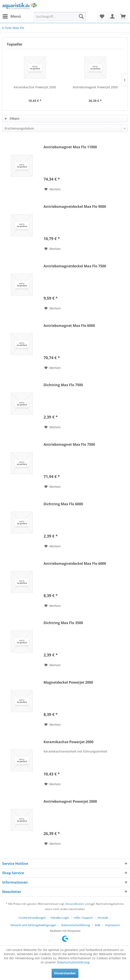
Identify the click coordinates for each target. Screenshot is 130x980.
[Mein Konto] (112, 16)
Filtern (12, 119)
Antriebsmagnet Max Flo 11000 (70, 147)
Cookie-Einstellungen (32, 918)
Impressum (112, 925)
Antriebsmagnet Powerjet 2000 (95, 87)
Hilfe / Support (83, 918)
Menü (12, 16)
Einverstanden (65, 973)
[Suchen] (81, 16)
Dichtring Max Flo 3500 (63, 623)
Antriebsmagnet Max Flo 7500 (69, 445)
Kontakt (103, 918)
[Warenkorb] (123, 16)
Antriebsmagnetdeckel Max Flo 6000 (75, 564)
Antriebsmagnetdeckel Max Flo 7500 (75, 266)
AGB (97, 925)
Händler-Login (60, 918)
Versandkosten (75, 904)
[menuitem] (12, 16)
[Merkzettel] (102, 16)
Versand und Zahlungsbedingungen (33, 925)
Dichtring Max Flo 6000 (63, 504)
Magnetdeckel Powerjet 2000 (68, 682)
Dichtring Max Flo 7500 (63, 385)
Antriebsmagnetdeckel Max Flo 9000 (75, 207)
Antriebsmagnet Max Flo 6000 (69, 326)
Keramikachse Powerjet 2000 (35, 87)
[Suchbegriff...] (60, 16)
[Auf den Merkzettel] (53, 189)
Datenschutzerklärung (76, 925)
